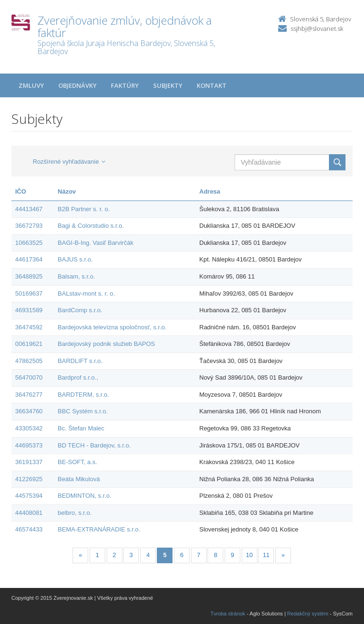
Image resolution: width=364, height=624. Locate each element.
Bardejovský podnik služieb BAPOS (106, 344)
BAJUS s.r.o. (75, 259)
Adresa (210, 191)
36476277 (29, 395)
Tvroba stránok (228, 614)
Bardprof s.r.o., (78, 377)
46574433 (29, 529)
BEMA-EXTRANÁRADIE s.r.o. (99, 529)
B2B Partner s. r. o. (84, 209)
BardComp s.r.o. (80, 310)
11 (266, 555)
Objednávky (77, 85)
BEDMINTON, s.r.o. (85, 496)
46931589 (29, 310)
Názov (67, 191)
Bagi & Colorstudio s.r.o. (91, 226)
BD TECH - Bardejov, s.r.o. (94, 445)
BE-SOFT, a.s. (77, 462)
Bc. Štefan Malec (81, 428)
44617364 (29, 259)
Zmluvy (31, 85)
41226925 (29, 479)
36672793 (29, 226)
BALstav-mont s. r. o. (86, 293)
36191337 (29, 462)
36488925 (29, 276)
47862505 (29, 361)
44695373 (29, 445)
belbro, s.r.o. (75, 513)
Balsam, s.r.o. (77, 276)
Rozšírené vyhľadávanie (69, 162)
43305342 (29, 428)
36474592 (29, 327)
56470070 (29, 377)
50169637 (29, 293)
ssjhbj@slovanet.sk (317, 28)
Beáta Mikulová (79, 479)
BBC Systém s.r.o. (83, 411)
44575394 (29, 496)
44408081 (29, 513)
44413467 (29, 209)
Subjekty (168, 85)
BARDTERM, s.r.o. (83, 395)
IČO (21, 191)
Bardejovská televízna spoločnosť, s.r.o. (112, 327)
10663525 (29, 243)
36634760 (29, 411)
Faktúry (125, 85)
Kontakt (212, 85)
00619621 (29, 344)
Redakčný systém (308, 614)
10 (249, 555)
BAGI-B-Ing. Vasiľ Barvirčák (96, 243)
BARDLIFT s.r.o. (80, 361)
